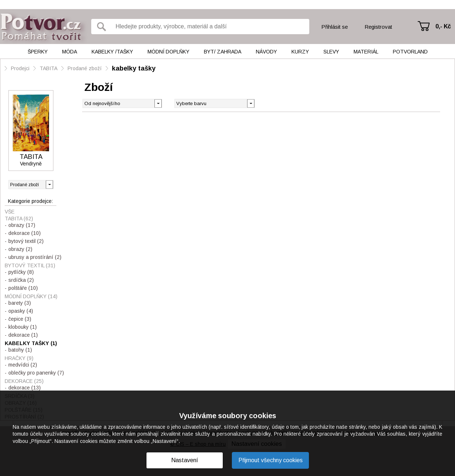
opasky (21, 311)
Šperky (38, 52)
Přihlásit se (335, 27)
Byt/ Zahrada (223, 52)
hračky (19, 358)
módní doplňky (31, 296)
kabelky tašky (134, 68)
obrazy (22, 225)
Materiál (366, 52)
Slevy (331, 52)
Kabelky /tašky (112, 52)
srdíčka (21, 280)
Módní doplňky (168, 52)
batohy (20, 350)
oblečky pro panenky (36, 373)
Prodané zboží (85, 68)
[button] (251, 103)
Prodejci (20, 68)
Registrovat (378, 27)
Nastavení (185, 460)
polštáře (23, 288)
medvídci (23, 365)
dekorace (25, 233)
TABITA (49, 68)
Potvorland (410, 52)
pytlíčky (21, 272)
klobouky (23, 327)
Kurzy (300, 52)
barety (20, 303)
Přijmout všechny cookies (271, 460)
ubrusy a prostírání (35, 257)
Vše (10, 212)
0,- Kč (443, 26)
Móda (70, 52)
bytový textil (26, 241)
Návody (266, 52)
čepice (20, 319)
